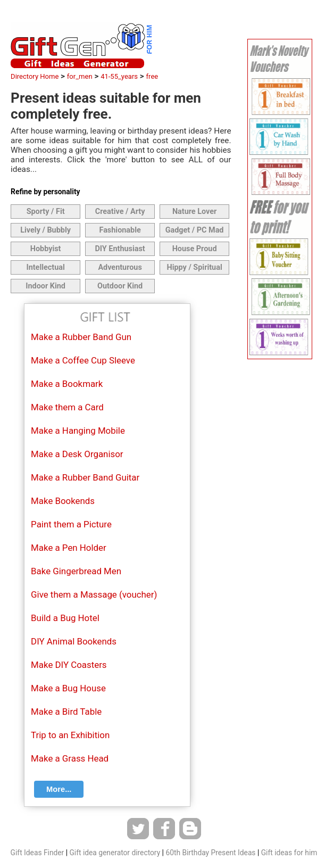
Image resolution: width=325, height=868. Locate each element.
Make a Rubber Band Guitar (85, 477)
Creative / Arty (120, 212)
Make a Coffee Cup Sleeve (83, 360)
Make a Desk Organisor (77, 454)
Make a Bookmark (67, 384)
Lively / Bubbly (45, 230)
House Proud (195, 249)
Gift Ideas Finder (37, 853)
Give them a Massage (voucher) (94, 594)
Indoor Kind (45, 286)
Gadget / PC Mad (195, 230)
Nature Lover (194, 212)
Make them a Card (67, 407)
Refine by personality (45, 192)
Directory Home (35, 76)
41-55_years (119, 76)
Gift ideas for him (289, 853)
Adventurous (120, 267)
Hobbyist (46, 249)
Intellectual (45, 267)
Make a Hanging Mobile (78, 431)
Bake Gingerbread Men (76, 571)
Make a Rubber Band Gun (81, 337)
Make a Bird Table (66, 712)
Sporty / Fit (46, 212)
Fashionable (120, 230)
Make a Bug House (68, 688)
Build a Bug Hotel (65, 618)
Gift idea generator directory (115, 853)
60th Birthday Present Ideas (210, 853)
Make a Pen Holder (69, 548)
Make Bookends (63, 501)
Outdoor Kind (120, 286)
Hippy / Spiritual (195, 267)
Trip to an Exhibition (70, 735)
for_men (80, 76)
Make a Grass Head (70, 758)
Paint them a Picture (71, 524)
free (152, 76)
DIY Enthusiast (120, 249)
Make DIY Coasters (69, 665)
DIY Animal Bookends (74, 641)
